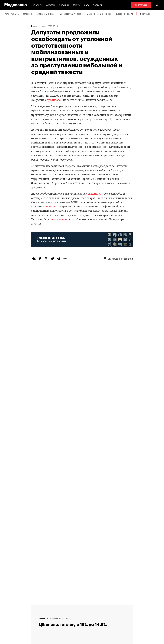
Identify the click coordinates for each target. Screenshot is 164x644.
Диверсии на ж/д (124, 13)
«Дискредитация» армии (71, 13)
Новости (37, 5)
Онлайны (64, 5)
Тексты (76, 5)
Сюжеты (51, 5)
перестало (51, 207)
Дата (86, 5)
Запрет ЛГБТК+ (12, 13)
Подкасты (98, 5)
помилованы (60, 219)
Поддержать (141, 5)
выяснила (94, 194)
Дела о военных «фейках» (100, 13)
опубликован (54, 100)
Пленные (28, 13)
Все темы (145, 14)
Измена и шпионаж (45, 13)
